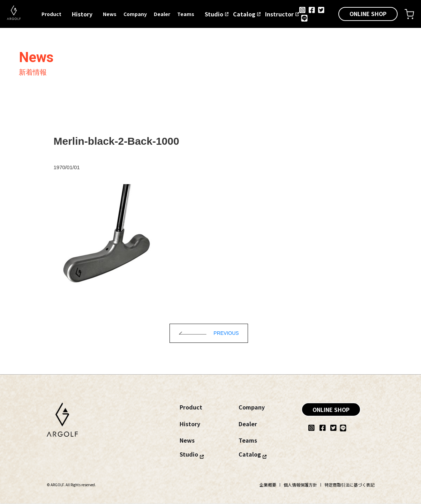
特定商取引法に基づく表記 (349, 485)
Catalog (244, 14)
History (82, 14)
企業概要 (268, 485)
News (110, 14)
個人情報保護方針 (300, 485)
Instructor (279, 14)
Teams (186, 14)
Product (51, 14)
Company (135, 14)
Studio (214, 14)
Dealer (162, 14)
